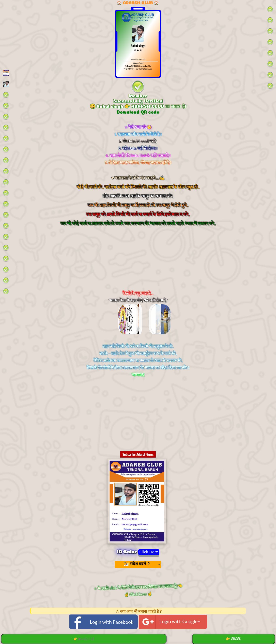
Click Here (149, 552)
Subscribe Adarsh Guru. (138, 454)
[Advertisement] (138, 264)
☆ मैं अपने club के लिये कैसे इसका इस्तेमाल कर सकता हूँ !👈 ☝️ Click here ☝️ (138, 591)
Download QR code (138, 111)
